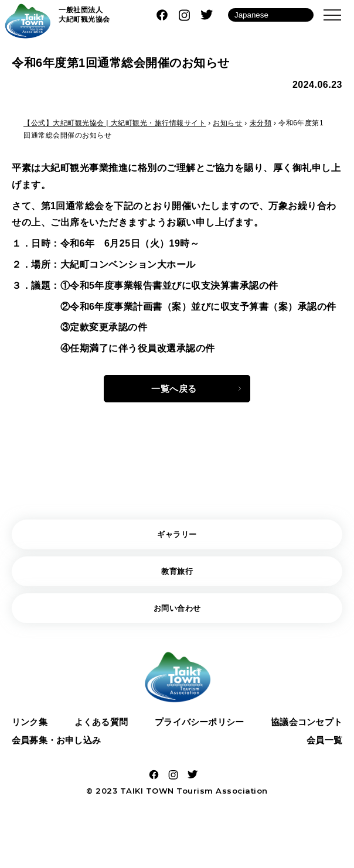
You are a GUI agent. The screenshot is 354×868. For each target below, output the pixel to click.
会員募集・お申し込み (60, 750)
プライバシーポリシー (197, 729)
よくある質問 (99, 729)
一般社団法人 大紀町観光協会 (84, 15)
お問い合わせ (177, 614)
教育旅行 (177, 575)
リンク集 (31, 729)
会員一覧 (323, 750)
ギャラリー (177, 537)
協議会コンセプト (304, 729)
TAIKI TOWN (147, 802)
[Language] (271, 15)
